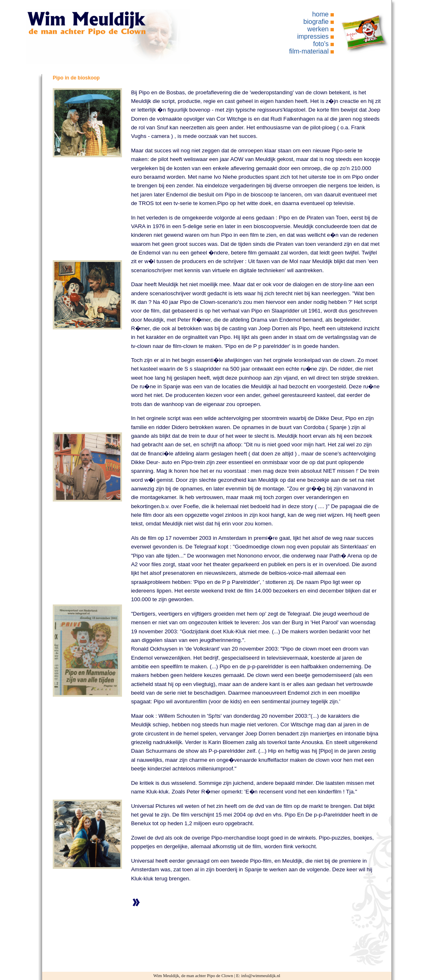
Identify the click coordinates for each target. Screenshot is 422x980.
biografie (316, 22)
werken (318, 29)
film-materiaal (309, 51)
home (320, 14)
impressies (313, 36)
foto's (321, 44)
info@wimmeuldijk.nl (261, 976)
